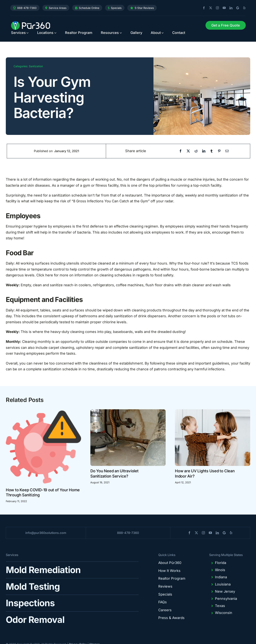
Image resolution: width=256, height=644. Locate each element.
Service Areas (58, 8)
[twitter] (209, 8)
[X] (188, 151)
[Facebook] (181, 151)
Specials (116, 8)
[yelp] (243, 8)
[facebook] (202, 8)
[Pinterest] (219, 151)
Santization (36, 66)
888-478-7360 (27, 8)
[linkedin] (229, 8)
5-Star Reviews (144, 8)
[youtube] (223, 8)
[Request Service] (226, 25)
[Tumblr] (211, 151)
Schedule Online (89, 8)
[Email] (227, 151)
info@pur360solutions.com (46, 533)
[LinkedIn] (204, 151)
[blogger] (236, 8)
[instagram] (216, 8)
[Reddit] (196, 151)
